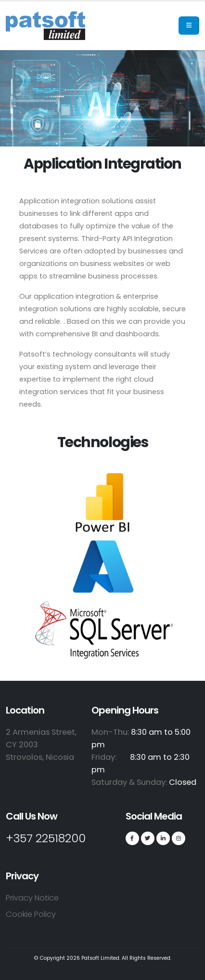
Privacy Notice (32, 898)
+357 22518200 (46, 838)
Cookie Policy (31, 914)
